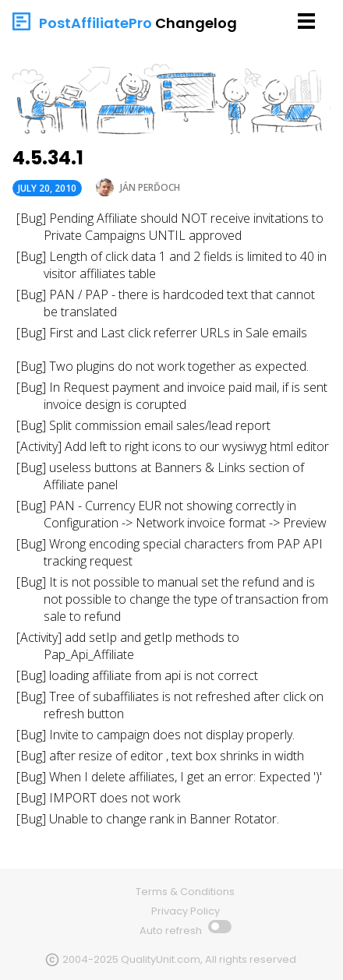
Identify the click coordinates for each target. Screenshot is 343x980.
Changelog (196, 23)
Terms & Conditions (185, 892)
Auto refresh (172, 931)
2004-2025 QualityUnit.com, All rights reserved (179, 959)
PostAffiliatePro (95, 23)
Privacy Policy (186, 911)
